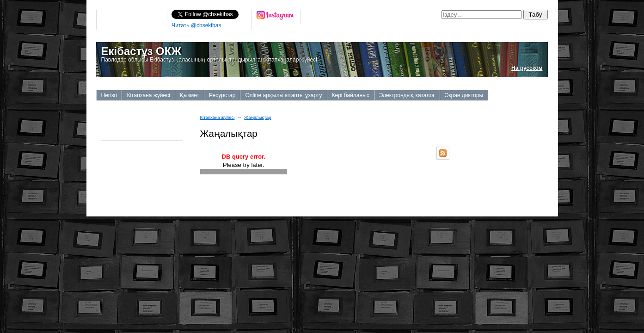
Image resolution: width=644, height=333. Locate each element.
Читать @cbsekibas (196, 25)
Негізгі (109, 95)
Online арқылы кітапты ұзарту (283, 95)
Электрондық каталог (407, 95)
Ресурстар (222, 95)
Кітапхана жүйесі (148, 95)
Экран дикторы (464, 95)
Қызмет (190, 95)
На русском (527, 68)
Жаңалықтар (258, 117)
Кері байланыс (351, 95)
